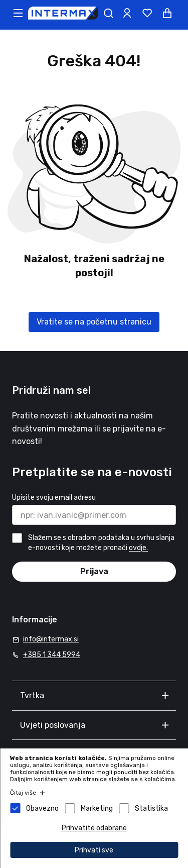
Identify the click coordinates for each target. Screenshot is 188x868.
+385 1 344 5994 (52, 655)
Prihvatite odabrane (94, 828)
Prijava (94, 571)
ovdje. (138, 548)
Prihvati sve (94, 850)
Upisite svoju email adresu (54, 498)
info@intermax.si (51, 639)
